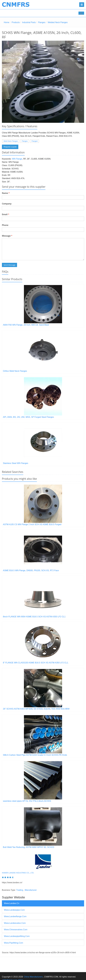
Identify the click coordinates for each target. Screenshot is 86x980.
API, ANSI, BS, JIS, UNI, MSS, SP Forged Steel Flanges (28, 417)
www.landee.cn (12, 903)
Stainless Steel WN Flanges (16, 463)
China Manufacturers (33, 977)
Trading (20, 890)
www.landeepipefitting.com (17, 936)
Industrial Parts (29, 22)
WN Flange (17, 159)
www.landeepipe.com (14, 910)
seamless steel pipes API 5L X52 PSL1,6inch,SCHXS (27, 801)
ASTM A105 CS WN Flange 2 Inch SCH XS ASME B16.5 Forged (32, 524)
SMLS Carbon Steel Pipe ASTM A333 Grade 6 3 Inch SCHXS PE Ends (35, 755)
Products (16, 22)
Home (7, 22)
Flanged (35, 141)
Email (6, 214)
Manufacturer (31, 890)
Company (7, 204)
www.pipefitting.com (13, 943)
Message (7, 236)
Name (6, 193)
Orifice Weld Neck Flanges (15, 371)
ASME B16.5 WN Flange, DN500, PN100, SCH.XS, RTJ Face (31, 570)
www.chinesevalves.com (16, 930)
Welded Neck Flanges (58, 22)
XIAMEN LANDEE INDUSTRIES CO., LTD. (18, 873)
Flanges (42, 22)
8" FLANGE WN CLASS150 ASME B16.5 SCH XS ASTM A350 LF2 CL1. (36, 663)
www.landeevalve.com (15, 923)
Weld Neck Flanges (11, 141)
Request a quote (10, 147)
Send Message (9, 265)
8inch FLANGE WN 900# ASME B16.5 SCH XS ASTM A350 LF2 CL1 (34, 617)
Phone (5, 225)
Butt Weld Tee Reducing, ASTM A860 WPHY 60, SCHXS (29, 847)
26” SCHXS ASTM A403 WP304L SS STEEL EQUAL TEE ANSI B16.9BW (36, 709)
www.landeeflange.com (15, 916)
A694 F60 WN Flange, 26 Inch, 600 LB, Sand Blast (26, 325)
